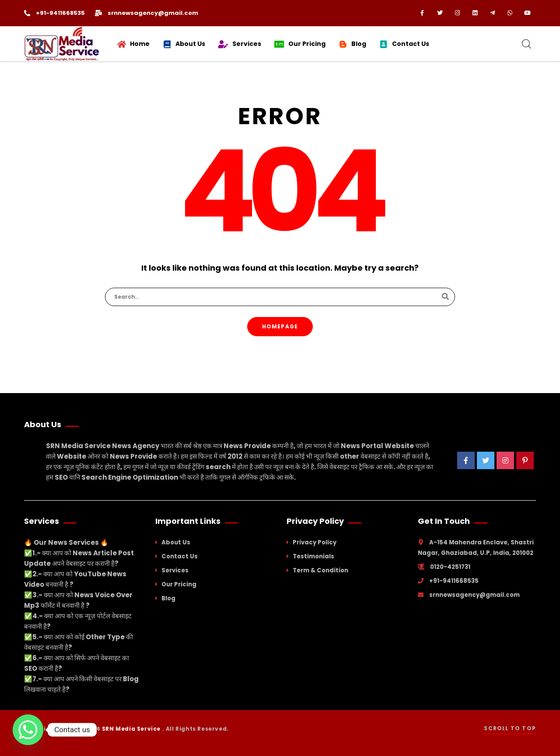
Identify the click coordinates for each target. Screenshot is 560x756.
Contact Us (180, 556)
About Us (176, 542)
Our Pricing (179, 584)
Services (175, 570)
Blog (168, 598)
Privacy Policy (315, 542)
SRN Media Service (132, 729)
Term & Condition (320, 570)
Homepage (280, 326)
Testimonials (313, 556)
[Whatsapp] (28, 730)
